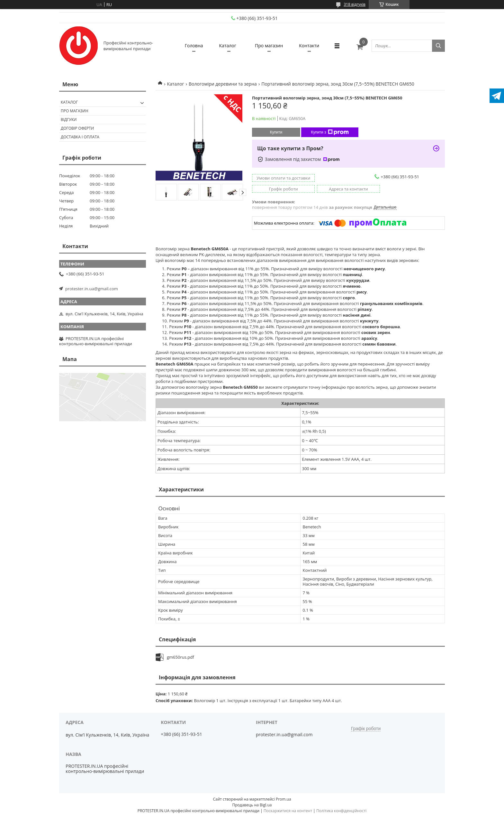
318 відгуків (355, 4)
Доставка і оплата (80, 137)
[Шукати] (438, 46)
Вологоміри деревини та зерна (223, 84)
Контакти (309, 46)
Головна (194, 46)
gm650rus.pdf (180, 657)
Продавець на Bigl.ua (252, 805)
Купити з (330, 132)
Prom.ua (283, 799)
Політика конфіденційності (341, 811)
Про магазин (269, 46)
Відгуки (69, 120)
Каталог (228, 46)
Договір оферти (77, 128)
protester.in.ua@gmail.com (92, 289)
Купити (276, 132)
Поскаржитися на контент (288, 811)
